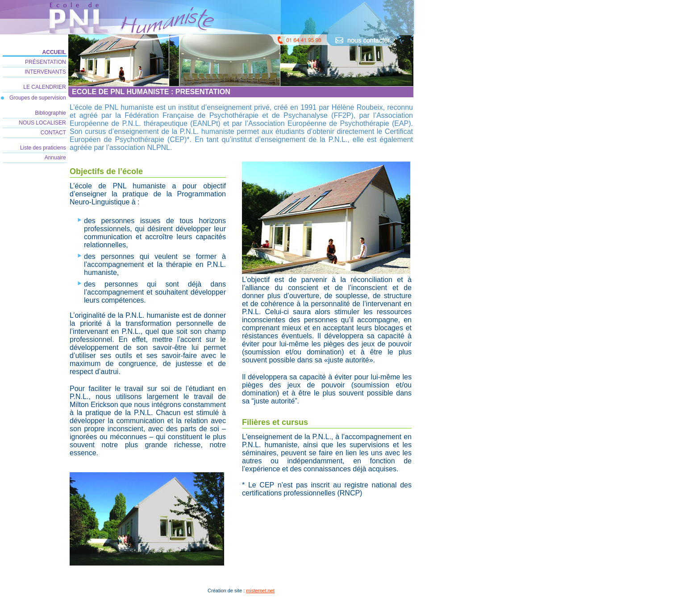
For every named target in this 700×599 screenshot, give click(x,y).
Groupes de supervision (38, 98)
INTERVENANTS (46, 72)
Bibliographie (51, 113)
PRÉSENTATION (46, 62)
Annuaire (56, 158)
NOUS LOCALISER (43, 123)
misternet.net (260, 591)
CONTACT (54, 133)
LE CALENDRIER (45, 87)
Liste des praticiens (44, 148)
